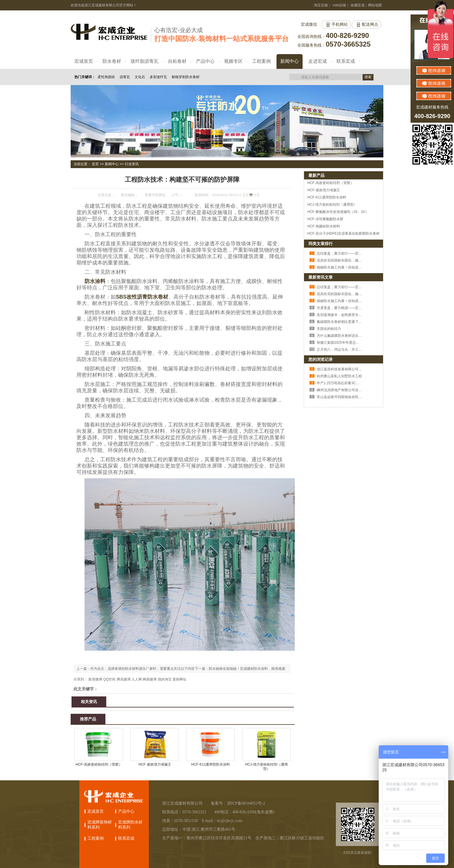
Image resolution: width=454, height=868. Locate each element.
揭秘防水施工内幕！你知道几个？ (343, 267)
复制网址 (180, 679)
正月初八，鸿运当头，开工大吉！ (343, 350)
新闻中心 (112, 164)
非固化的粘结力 (329, 329)
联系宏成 (126, 838)
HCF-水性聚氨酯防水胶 (326, 219)
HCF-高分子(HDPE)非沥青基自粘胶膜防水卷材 (344, 233)
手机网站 (340, 24)
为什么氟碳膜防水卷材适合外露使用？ (346, 336)
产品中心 (126, 811)
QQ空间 (110, 679)
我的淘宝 (165, 679)
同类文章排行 (321, 244)
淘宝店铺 (321, 5)
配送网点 (370, 24)
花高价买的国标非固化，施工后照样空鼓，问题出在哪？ (360, 260)
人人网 (137, 679)
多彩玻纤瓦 (158, 77)
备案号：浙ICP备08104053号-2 (238, 803)
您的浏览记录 (321, 359)
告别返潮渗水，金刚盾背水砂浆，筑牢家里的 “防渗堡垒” (360, 315)
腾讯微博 (124, 679)
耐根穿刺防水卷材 (186, 77)
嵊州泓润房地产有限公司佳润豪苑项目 (346, 390)
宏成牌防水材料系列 (130, 825)
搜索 (368, 77)
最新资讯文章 (321, 277)
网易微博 (150, 679)
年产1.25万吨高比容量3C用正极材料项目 (348, 383)
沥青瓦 (125, 77)
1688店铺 (339, 5)
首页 (95, 164)
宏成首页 (96, 811)
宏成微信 (309, 24)
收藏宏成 (358, 5)
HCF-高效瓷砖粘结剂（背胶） (99, 764)
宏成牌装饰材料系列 (100, 825)
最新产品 (316, 175)
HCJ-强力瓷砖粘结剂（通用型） (267, 767)
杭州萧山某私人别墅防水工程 (339, 376)
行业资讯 (132, 164)
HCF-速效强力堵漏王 (155, 764)
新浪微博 (95, 679)
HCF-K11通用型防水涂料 (210, 764)
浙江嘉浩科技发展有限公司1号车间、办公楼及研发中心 (359, 369)
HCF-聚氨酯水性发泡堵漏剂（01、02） (338, 212)
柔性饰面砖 (106, 77)
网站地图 (375, 5)
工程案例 (96, 838)
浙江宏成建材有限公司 (182, 803)
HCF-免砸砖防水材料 (324, 226)
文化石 (140, 77)
